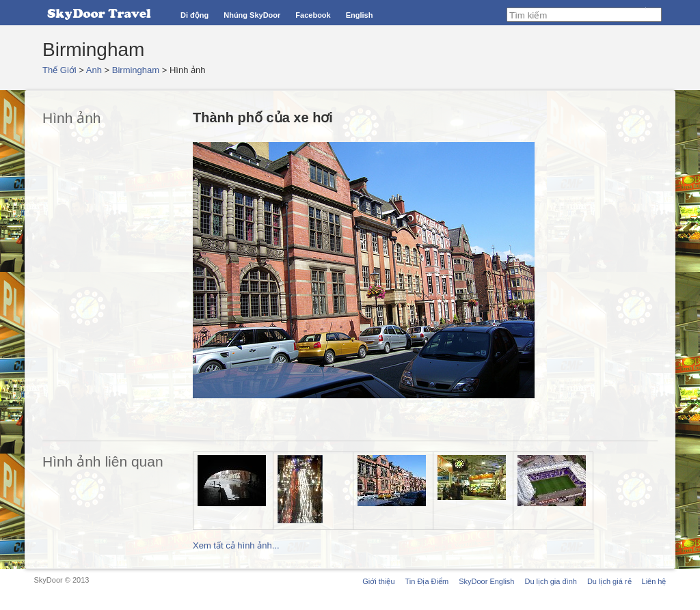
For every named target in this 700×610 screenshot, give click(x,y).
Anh (94, 70)
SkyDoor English (486, 581)
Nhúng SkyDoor (252, 15)
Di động (194, 15)
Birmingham (136, 70)
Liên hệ (654, 581)
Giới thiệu (378, 581)
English (360, 15)
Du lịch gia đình (550, 581)
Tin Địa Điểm (427, 581)
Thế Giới (59, 70)
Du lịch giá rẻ (609, 581)
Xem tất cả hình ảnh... (236, 545)
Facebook (313, 15)
